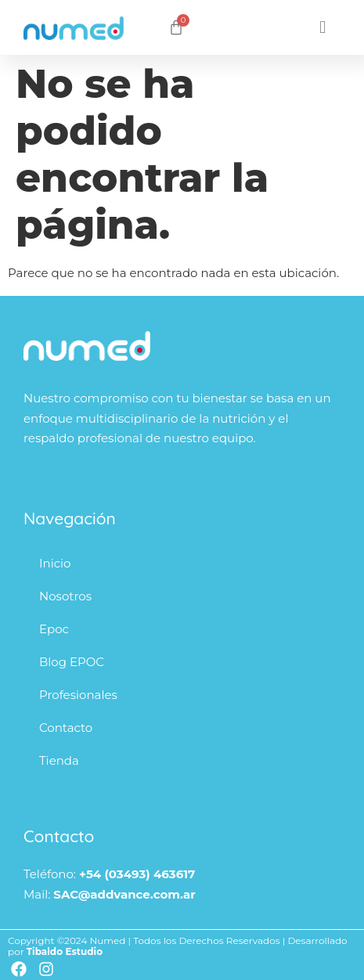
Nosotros (65, 596)
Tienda (59, 760)
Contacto (66, 728)
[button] (323, 28)
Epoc (54, 629)
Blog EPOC (72, 662)
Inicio (55, 563)
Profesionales (78, 695)
